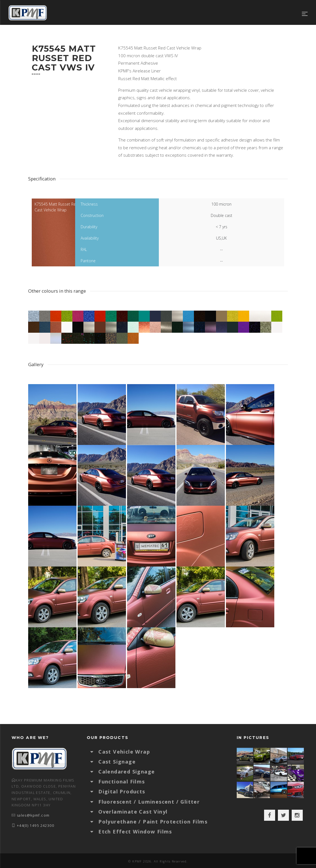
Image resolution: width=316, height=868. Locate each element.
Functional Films (122, 782)
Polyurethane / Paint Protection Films (153, 822)
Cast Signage (117, 762)
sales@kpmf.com (33, 815)
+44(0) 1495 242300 (35, 826)
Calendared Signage (127, 772)
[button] (94, 752)
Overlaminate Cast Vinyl (133, 812)
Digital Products (122, 791)
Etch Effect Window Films (135, 832)
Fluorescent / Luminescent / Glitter (149, 802)
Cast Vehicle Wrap (124, 752)
